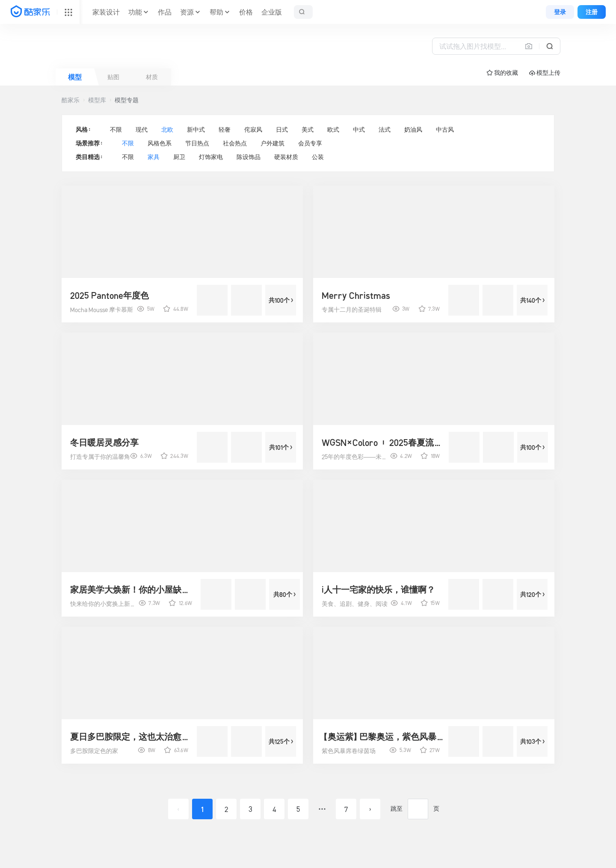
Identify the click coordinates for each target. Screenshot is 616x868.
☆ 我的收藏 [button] (502, 73)
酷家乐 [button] (71, 100)
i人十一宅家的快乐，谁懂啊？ (378, 590)
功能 (135, 12)
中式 (359, 130)
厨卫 (179, 157)
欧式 (333, 130)
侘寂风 (253, 130)
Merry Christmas (356, 295)
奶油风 (413, 130)
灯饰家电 (211, 157)
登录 (560, 12)
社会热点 (235, 143)
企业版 (272, 12)
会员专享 (310, 143)
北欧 (167, 130)
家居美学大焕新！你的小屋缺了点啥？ (132, 590)
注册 (592, 12)
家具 (154, 157)
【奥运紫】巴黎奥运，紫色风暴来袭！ (384, 737)
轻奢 (225, 130)
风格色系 (160, 143)
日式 (282, 130)
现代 (142, 130)
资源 (187, 12)
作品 (165, 12)
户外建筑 (272, 143)
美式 (308, 130)
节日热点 (197, 143)
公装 (318, 157)
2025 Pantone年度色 (110, 295)
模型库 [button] (97, 100)
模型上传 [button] (545, 73)
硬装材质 (286, 157)
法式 (385, 130)
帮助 (216, 12)
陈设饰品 (249, 157)
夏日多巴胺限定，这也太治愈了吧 (132, 737)
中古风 (445, 130)
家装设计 (106, 12)
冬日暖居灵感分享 (104, 443)
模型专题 (127, 100)
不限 (116, 130)
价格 (246, 12)
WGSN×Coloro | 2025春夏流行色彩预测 (384, 443)
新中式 (196, 130)
